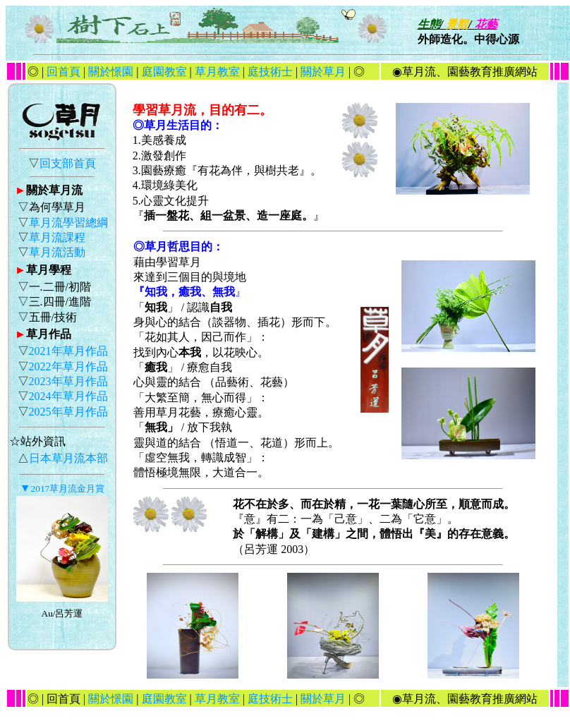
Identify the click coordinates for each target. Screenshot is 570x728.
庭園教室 (164, 72)
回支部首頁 (68, 163)
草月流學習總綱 (68, 223)
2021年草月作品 (68, 351)
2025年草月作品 (68, 412)
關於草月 (323, 72)
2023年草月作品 (68, 381)
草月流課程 (57, 237)
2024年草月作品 (68, 396)
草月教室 (217, 72)
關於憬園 (111, 72)
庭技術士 (270, 72)
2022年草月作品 (68, 366)
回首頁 (65, 72)
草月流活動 (57, 252)
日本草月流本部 (68, 458)
